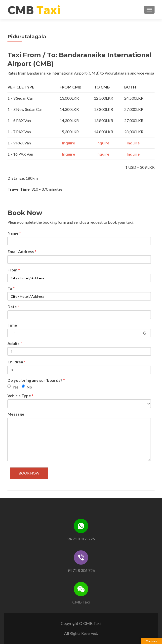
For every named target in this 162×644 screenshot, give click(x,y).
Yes (13, 387)
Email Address (22, 251)
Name (14, 233)
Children (17, 362)
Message (16, 414)
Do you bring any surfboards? (36, 380)
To (11, 288)
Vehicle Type (20, 396)
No (27, 387)
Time (12, 325)
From (14, 270)
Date (13, 307)
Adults (15, 343)
